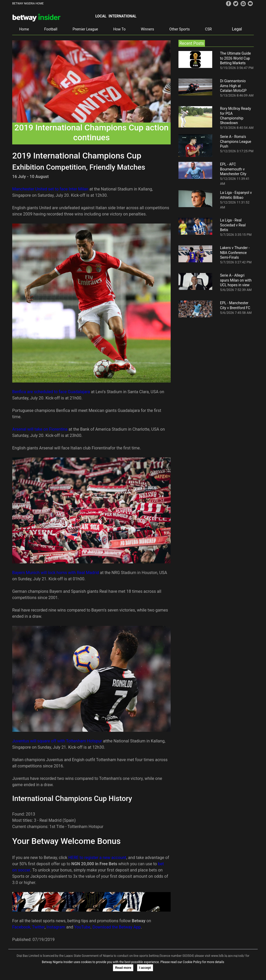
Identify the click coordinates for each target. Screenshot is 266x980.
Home (24, 29)
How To (119, 29)
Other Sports (180, 29)
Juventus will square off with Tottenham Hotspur (57, 741)
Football (51, 29)
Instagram (56, 927)
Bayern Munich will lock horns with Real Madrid (56, 573)
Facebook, (22, 927)
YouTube (82, 927)
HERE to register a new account (97, 858)
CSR (208, 29)
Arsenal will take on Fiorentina (40, 429)
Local (101, 16)
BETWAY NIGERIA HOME (28, 4)
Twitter (38, 927)
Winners (147, 29)
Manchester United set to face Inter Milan (50, 189)
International (122, 16)
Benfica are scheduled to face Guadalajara (51, 392)
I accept (145, 968)
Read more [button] (123, 968)
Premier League (85, 29)
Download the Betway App (117, 927)
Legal (237, 29)
